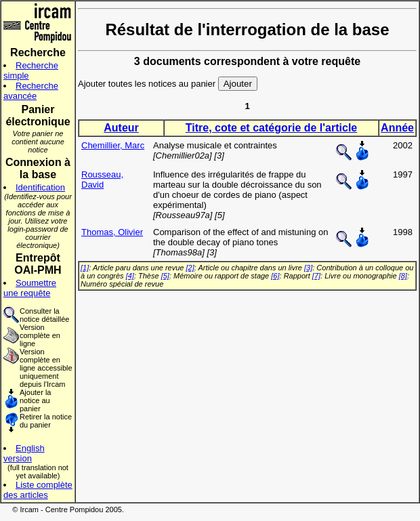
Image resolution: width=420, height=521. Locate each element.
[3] (308, 268)
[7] (316, 276)
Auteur (121, 128)
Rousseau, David (102, 180)
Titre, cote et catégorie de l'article (271, 128)
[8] (403, 276)
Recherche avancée (31, 91)
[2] (190, 268)
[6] (275, 276)
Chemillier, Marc (113, 145)
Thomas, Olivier (112, 232)
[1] (85, 268)
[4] (130, 276)
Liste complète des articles (38, 490)
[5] (165, 276)
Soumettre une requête (30, 288)
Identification (40, 187)
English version (24, 453)
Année (397, 128)
